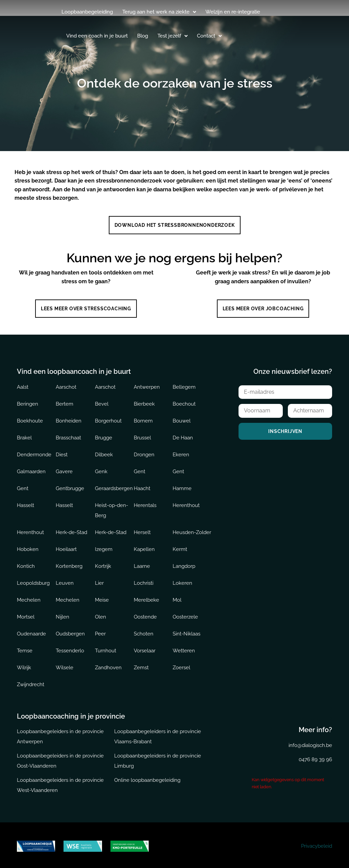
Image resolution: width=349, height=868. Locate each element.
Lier (99, 581)
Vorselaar (145, 649)
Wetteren (184, 649)
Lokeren (182, 581)
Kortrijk (103, 564)
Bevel (102, 402)
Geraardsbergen (114, 486)
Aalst (23, 385)
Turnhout (106, 649)
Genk (101, 469)
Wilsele (65, 666)
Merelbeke (146, 598)
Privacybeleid (317, 844)
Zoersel (181, 666)
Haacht (142, 486)
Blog (143, 36)
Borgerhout (108, 419)
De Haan (183, 436)
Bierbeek (144, 402)
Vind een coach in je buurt (97, 36)
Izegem (104, 547)
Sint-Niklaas (186, 632)
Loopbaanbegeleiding (87, 12)
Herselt (142, 530)
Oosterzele (185, 615)
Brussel (142, 436)
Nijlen (63, 615)
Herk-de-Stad (71, 530)
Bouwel (182, 419)
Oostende (145, 615)
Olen (101, 615)
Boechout (184, 402)
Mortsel (26, 615)
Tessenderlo (70, 649)
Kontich (26, 564)
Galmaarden (31, 469)
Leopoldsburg (33, 581)
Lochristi (144, 581)
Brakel (24, 436)
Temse (25, 649)
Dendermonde (34, 453)
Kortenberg (69, 564)
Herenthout (186, 503)
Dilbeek (104, 453)
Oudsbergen (70, 632)
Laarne (142, 564)
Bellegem (184, 385)
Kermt (180, 547)
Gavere (64, 469)
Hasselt (26, 503)
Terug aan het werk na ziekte (159, 12)
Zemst (141, 666)
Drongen (144, 453)
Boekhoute (30, 419)
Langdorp (184, 564)
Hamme (182, 486)
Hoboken (28, 547)
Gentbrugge (70, 486)
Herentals (145, 503)
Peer (100, 632)
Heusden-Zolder (192, 530)
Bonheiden (69, 419)
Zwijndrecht (31, 682)
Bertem (65, 402)
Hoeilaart (66, 547)
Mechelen (29, 598)
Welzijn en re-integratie (233, 12)
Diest (62, 453)
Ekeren (181, 453)
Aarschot (66, 385)
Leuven (65, 581)
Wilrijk (24, 666)
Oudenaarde (31, 632)
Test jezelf (172, 36)
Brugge (104, 436)
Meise (102, 598)
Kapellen (144, 547)
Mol (177, 598)
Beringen (28, 402)
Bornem (143, 419)
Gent (140, 469)
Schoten (144, 632)
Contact (209, 36)
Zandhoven (108, 666)
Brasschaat (68, 436)
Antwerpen (147, 385)
